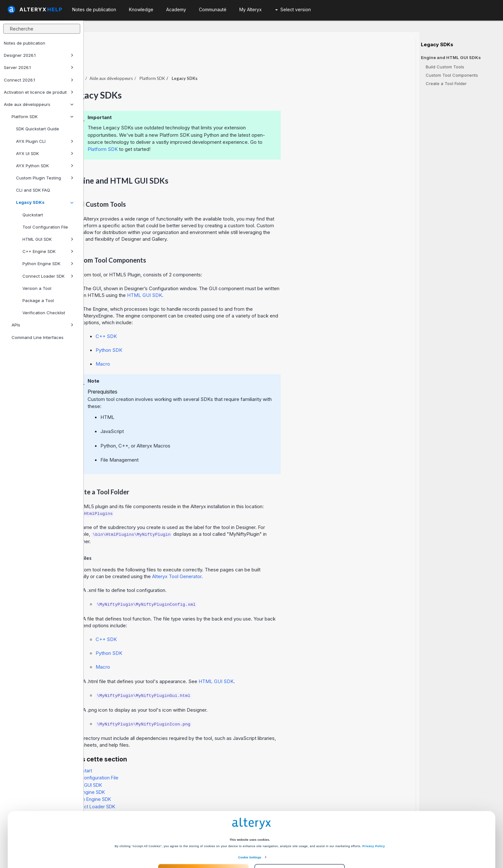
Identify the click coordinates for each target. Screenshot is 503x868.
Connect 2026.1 (39, 80)
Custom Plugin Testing (45, 178)
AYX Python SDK (45, 166)
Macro (187, 346)
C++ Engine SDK (48, 251)
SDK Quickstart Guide (38, 129)
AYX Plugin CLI (45, 141)
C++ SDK (190, 319)
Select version (293, 9)
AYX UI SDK (45, 153)
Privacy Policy (374, 819)
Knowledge (141, 9)
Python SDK (193, 332)
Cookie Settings (250, 830)
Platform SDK (43, 117)
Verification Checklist (44, 313)
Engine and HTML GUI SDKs (451, 58)
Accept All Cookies (203, 843)
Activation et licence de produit (39, 92)
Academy (176, 9)
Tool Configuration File (45, 227)
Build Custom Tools (445, 67)
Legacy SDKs (45, 202)
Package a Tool (38, 300)
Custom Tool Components (452, 75)
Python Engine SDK (48, 264)
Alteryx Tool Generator (260, 559)
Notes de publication (25, 43)
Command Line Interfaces (38, 337)
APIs (43, 325)
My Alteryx (251, 9)
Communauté (213, 9)
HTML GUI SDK (48, 239)
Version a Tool (37, 288)
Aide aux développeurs (39, 104)
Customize (300, 843)
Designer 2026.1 (39, 55)
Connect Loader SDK (48, 276)
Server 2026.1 (39, 67)
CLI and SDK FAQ (33, 190)
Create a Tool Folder (446, 83)
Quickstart (33, 215)
